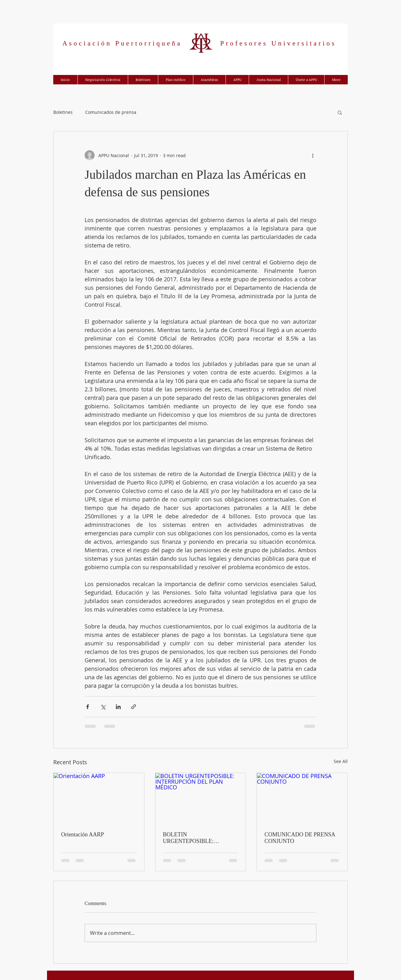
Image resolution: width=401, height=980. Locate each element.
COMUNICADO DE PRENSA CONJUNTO (300, 838)
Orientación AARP (83, 834)
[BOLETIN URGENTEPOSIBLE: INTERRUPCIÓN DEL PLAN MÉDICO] (201, 798)
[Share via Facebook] (88, 707)
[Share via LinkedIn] (118, 707)
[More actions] (313, 155)
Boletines (63, 112)
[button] (340, 112)
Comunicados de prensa (111, 112)
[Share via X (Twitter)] (103, 707)
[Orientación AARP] (99, 798)
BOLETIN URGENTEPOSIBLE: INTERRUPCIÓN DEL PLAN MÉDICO (198, 838)
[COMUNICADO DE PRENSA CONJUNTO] (302, 798)
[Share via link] (134, 707)
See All (341, 761)
